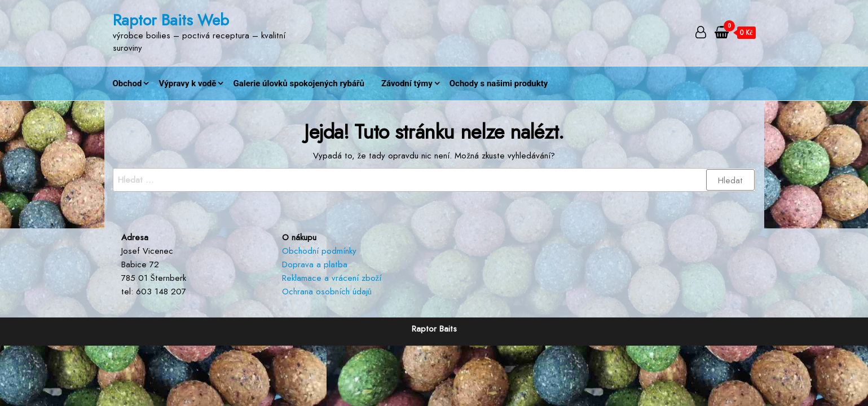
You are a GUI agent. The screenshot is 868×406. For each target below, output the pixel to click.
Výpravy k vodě (187, 83)
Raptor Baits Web (171, 20)
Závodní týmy (407, 83)
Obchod (127, 83)
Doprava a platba (315, 264)
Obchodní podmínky (319, 251)
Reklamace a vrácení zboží (332, 278)
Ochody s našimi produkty (499, 83)
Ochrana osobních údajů (327, 292)
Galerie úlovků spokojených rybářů (299, 83)
